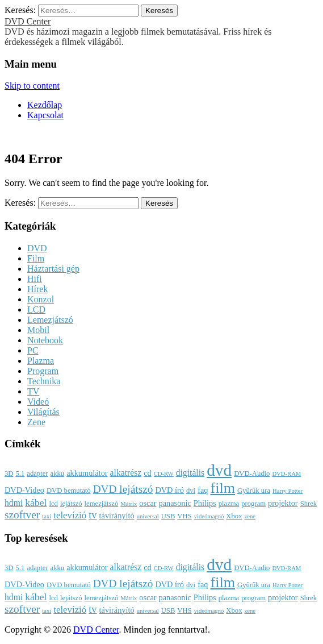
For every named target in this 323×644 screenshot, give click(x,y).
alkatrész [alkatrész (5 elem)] (126, 473)
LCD (36, 309)
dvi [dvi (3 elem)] (191, 491)
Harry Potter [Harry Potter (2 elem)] (288, 491)
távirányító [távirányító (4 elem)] (117, 516)
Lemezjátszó (50, 320)
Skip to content (32, 86)
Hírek (37, 289)
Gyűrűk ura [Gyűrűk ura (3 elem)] (254, 491)
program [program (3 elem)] (253, 504)
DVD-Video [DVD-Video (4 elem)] (24, 490)
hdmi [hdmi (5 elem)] (14, 503)
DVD (37, 248)
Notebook (45, 340)
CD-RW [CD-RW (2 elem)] (164, 474)
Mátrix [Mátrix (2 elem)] (129, 504)
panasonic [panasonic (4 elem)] (175, 503)
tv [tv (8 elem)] (93, 515)
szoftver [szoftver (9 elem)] (22, 515)
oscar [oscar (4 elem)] (148, 503)
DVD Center (28, 21)
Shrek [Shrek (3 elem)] (309, 504)
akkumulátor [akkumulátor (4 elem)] (87, 473)
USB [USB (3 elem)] (168, 516)
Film (36, 258)
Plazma (41, 361)
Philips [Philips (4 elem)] (205, 503)
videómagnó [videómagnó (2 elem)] (209, 516)
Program (43, 371)
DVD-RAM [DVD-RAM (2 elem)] (286, 474)
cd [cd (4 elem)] (148, 473)
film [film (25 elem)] (223, 488)
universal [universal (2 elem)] (148, 516)
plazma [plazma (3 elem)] (229, 504)
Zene (36, 422)
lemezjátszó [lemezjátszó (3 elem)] (102, 504)
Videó (38, 402)
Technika (44, 381)
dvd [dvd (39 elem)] (219, 470)
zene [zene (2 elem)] (250, 516)
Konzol (41, 299)
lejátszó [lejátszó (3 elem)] (71, 504)
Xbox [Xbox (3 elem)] (234, 516)
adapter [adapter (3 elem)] (37, 473)
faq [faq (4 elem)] (203, 490)
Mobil (38, 330)
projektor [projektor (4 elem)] (283, 503)
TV (33, 391)
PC (33, 350)
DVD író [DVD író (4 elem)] (169, 490)
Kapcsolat (45, 115)
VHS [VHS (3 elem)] (184, 516)
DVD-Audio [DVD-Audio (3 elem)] (252, 473)
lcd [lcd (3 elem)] (53, 504)
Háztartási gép (53, 269)
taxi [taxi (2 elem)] (47, 516)
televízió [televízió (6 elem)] (70, 515)
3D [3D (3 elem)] (9, 473)
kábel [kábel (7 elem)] (36, 502)
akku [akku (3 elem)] (58, 473)
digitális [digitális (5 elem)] (190, 473)
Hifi (35, 279)
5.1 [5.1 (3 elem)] (20, 473)
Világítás (43, 412)
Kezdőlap (45, 105)
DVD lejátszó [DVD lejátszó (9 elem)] (123, 489)
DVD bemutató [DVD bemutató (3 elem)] (69, 491)
